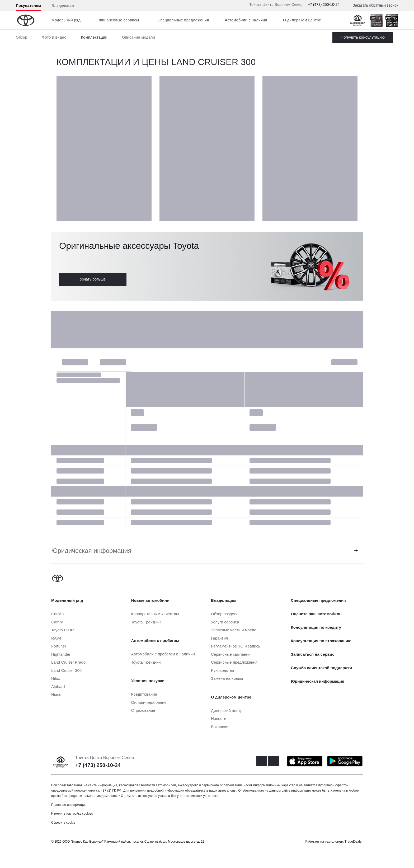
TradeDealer (354, 842)
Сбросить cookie (63, 823)
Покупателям (29, 6)
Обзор (22, 37)
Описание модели (139, 37)
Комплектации (94, 37)
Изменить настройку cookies (72, 814)
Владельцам (63, 6)
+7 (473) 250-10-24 (324, 4)
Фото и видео (54, 37)
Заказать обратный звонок (375, 5)
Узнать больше (93, 279)
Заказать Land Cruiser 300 (363, 38)
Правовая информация (69, 805)
